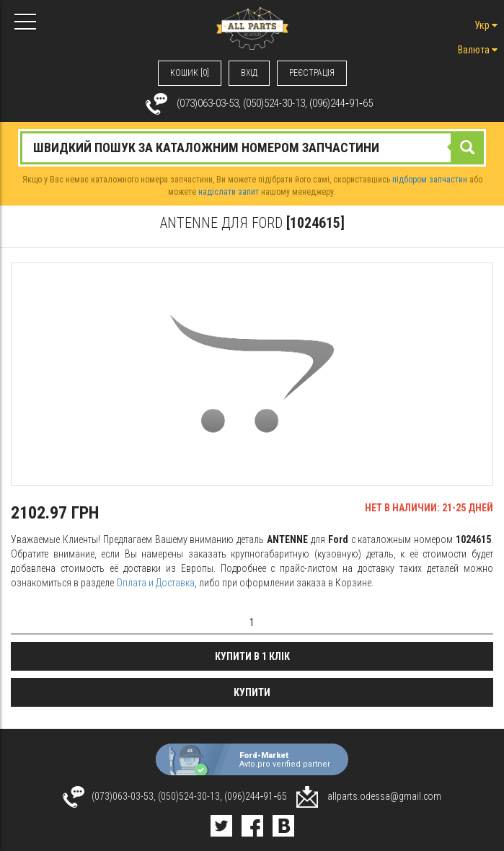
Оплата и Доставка (155, 583)
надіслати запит (229, 192)
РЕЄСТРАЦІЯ (312, 73)
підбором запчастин (430, 180)
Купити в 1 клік (252, 656)
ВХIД (249, 73)
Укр (486, 25)
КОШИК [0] (190, 73)
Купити (252, 692)
